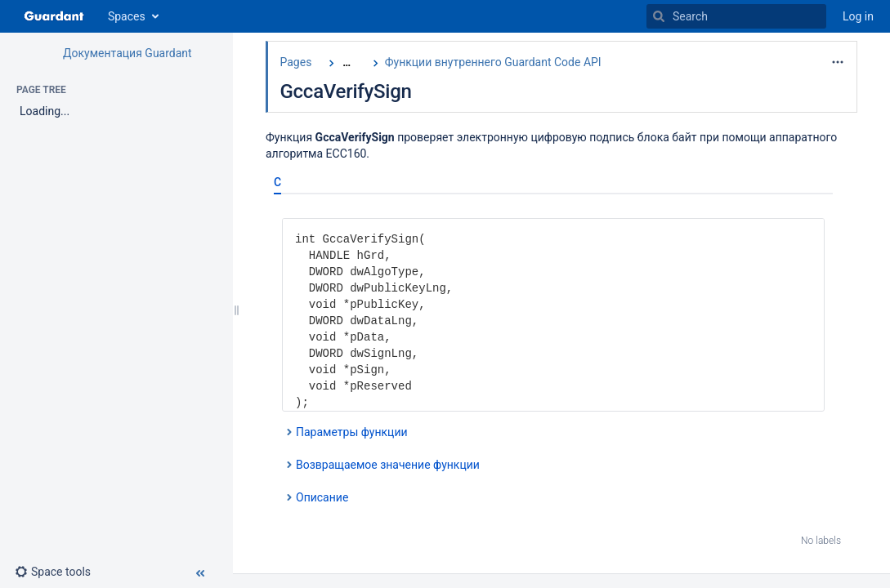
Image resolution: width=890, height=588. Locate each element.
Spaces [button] (127, 16)
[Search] (659, 16)
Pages (295, 62)
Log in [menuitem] (858, 16)
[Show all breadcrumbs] (347, 62)
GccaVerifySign (345, 91)
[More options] (838, 62)
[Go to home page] (54, 16)
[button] (59, 572)
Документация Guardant (127, 53)
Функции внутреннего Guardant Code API (493, 62)
